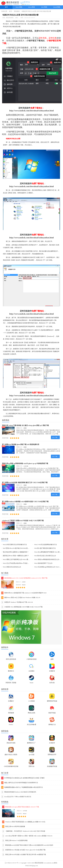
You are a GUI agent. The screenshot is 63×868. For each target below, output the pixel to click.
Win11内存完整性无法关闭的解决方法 (15, 545)
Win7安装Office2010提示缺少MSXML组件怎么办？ (19, 548)
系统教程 (17, 11)
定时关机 (33, 399)
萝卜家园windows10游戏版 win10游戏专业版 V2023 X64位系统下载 (25, 502)
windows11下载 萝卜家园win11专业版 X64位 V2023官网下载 (23, 521)
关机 (6, 402)
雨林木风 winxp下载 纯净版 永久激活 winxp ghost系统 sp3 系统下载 (25, 425)
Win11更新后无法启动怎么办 (12, 567)
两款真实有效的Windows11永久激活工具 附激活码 (19, 792)
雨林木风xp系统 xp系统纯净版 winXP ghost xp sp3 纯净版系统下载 (25, 463)
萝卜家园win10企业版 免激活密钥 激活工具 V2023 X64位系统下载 (25, 482)
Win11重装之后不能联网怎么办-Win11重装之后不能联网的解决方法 (24, 559)
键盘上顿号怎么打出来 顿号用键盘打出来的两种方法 (20, 783)
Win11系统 (19, 7)
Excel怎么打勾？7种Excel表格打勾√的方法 (16, 797)
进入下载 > (55, 437)
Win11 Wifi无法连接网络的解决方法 (45, 545)
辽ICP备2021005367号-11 (12, 863)
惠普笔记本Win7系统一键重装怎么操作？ (16, 556)
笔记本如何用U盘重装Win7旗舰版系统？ (16, 552)
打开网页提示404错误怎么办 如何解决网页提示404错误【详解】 (23, 778)
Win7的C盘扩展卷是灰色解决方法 (45, 548)
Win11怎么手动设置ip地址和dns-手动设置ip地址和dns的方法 (22, 563)
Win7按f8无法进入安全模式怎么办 (45, 556)
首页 (6, 7)
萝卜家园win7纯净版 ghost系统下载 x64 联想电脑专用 (21, 444)
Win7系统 (44, 7)
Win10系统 (31, 7)
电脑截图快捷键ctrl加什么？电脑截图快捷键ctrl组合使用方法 (22, 787)
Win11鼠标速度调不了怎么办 (43, 563)
